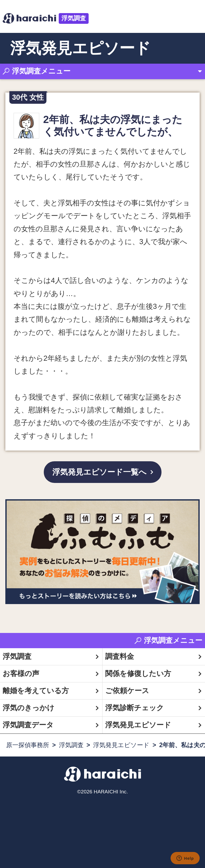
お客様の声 (21, 674)
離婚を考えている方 (36, 691)
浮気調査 (74, 18)
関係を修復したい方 (138, 674)
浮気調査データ (28, 725)
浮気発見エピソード (138, 725)
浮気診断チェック (135, 708)
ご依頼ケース (127, 691)
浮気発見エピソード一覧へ (99, 472)
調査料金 (120, 656)
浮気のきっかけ (29, 708)
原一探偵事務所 (28, 745)
